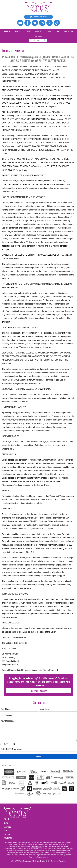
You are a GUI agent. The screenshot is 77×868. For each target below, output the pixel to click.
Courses (39, 31)
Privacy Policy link (41, 861)
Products (8, 834)
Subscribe (38, 36)
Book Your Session (39, 691)
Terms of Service (58, 861)
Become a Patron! (38, 17)
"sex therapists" (36, 846)
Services (18, 31)
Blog (57, 31)
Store (49, 31)
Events (28, 31)
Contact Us (68, 31)
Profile (7, 31)
